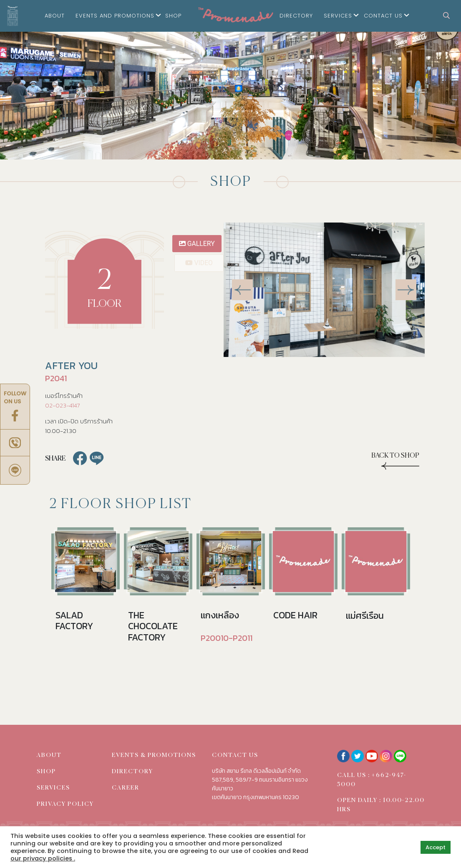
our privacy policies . (43, 858)
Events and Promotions (115, 16)
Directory (296, 16)
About (55, 16)
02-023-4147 (62, 405)
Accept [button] (436, 847)
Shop (173, 16)
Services (338, 16)
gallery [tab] (198, 244)
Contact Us (383, 16)
